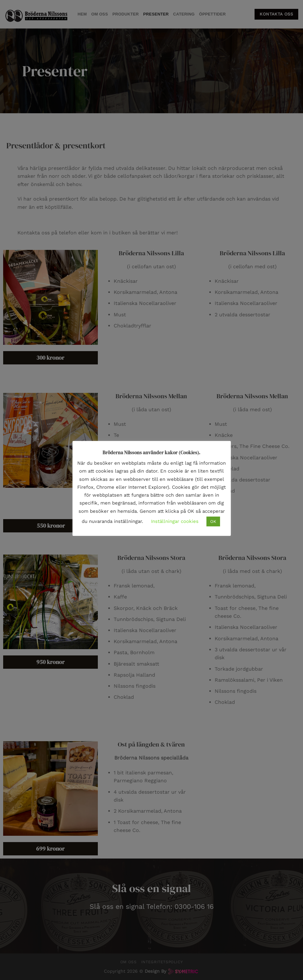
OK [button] (213, 521)
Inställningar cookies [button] (175, 521)
